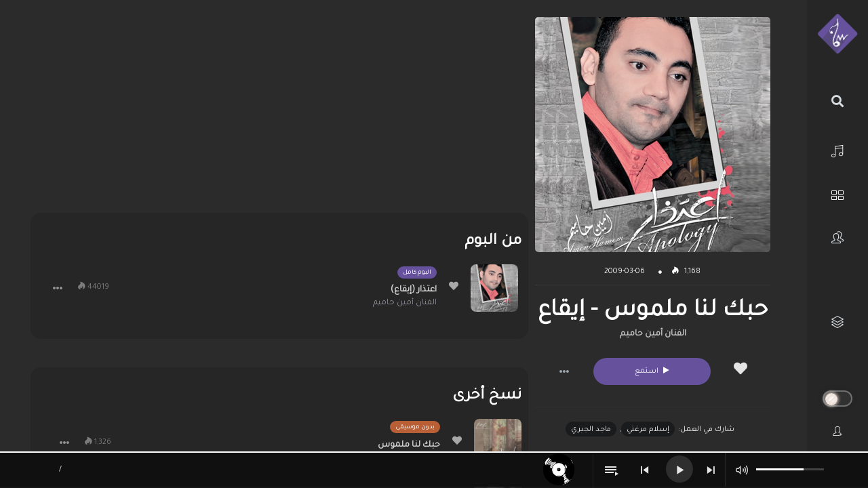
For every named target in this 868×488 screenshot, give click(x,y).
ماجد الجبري (591, 430)
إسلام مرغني (648, 430)
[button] (564, 371)
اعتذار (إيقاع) (414, 290)
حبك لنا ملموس (409, 445)
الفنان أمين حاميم (653, 334)
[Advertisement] (279, 112)
